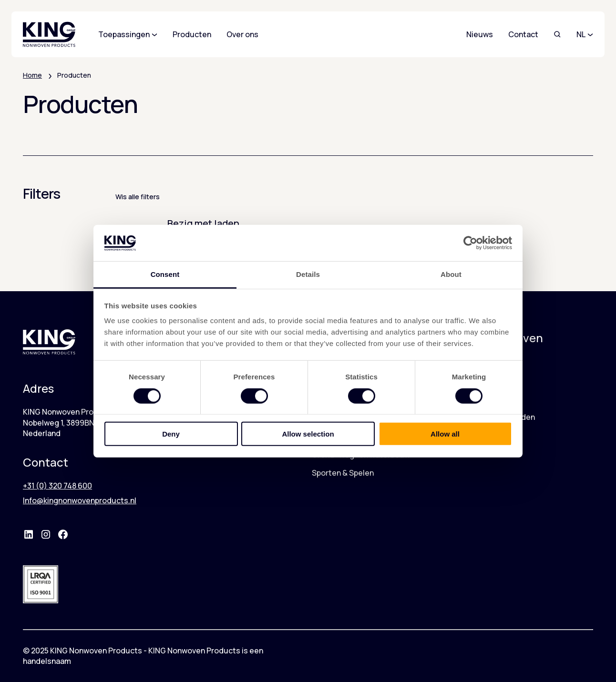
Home (32, 75)
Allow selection (308, 434)
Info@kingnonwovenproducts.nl (80, 500)
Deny (171, 434)
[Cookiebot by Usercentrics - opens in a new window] (470, 243)
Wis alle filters (138, 197)
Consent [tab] (165, 274)
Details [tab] (308, 274)
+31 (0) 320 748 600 (57, 486)
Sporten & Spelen (343, 473)
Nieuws (480, 34)
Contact (523, 34)
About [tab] (451, 274)
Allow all (445, 434)
